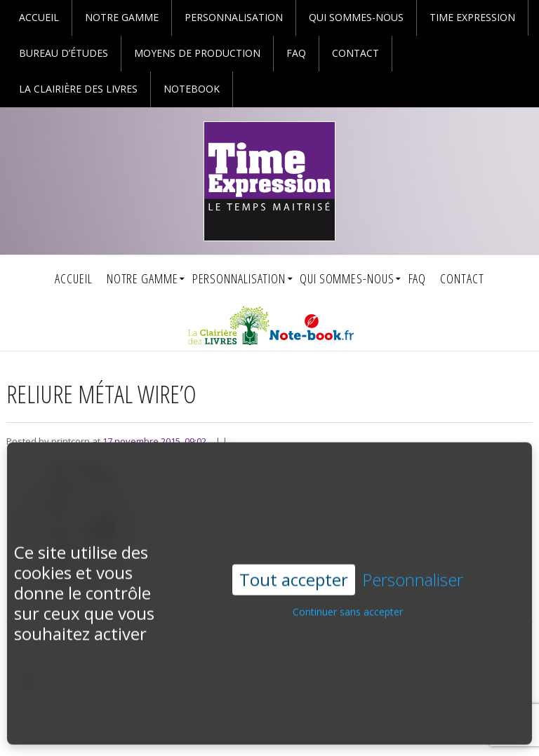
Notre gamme (122, 17)
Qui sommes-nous (356, 17)
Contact (355, 53)
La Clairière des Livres (78, 89)
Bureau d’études (64, 53)
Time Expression (472, 17)
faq (296, 53)
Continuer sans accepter (348, 593)
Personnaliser (413, 561)
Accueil (39, 17)
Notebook (192, 89)
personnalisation (234, 17)
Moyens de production (197, 53)
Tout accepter (294, 560)
